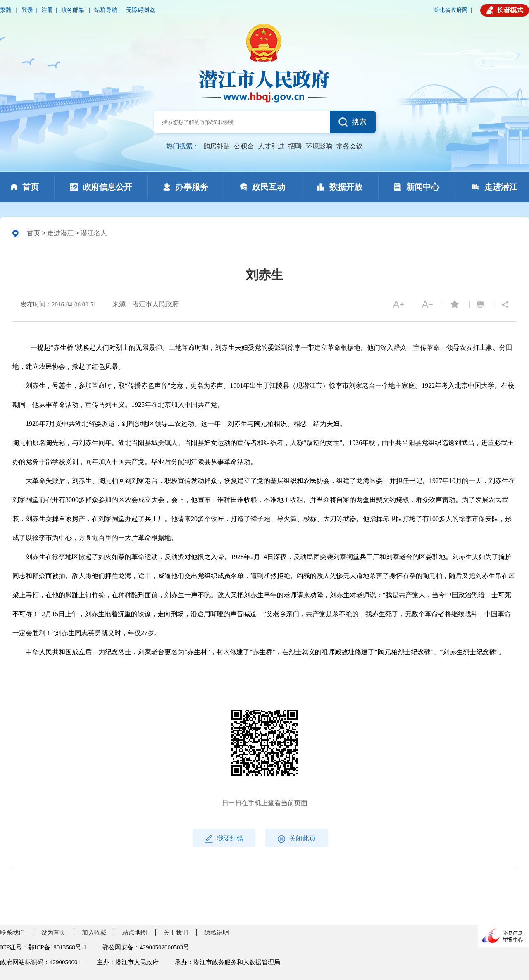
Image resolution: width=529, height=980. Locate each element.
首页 (33, 233)
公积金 (244, 146)
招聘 (295, 146)
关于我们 (176, 932)
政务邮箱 (74, 10)
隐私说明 (217, 932)
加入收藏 (94, 932)
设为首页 (53, 932)
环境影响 (319, 146)
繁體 (7, 10)
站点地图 (135, 932)
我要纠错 (224, 839)
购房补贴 (217, 146)
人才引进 (271, 146)
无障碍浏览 (141, 10)
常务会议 (350, 146)
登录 (27, 10)
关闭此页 (297, 839)
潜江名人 (94, 233)
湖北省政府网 (450, 10)
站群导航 (106, 10)
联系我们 (12, 932)
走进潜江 (60, 233)
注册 (47, 10)
